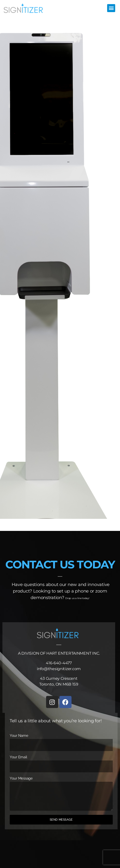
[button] (111, 8)
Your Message (21, 778)
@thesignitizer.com (62, 669)
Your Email (18, 757)
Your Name (19, 736)
